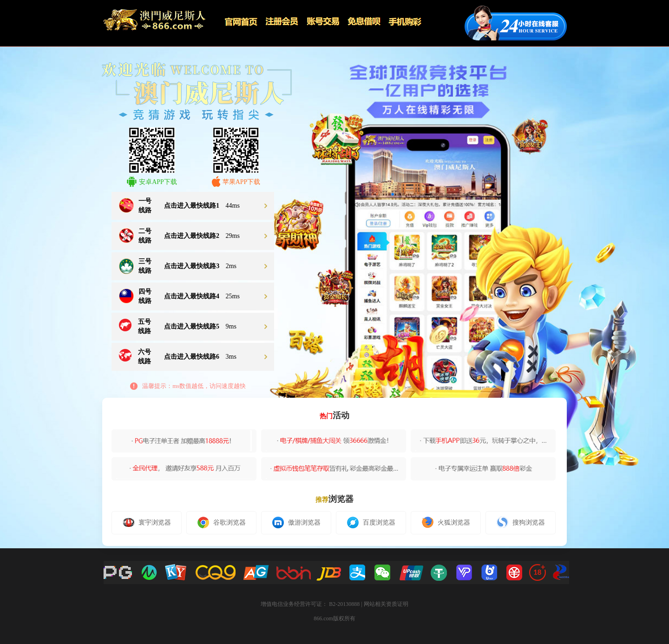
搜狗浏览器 (521, 522)
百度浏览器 (371, 522)
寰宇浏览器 (147, 522)
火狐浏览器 (446, 522)
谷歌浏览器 (222, 522)
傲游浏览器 (296, 522)
